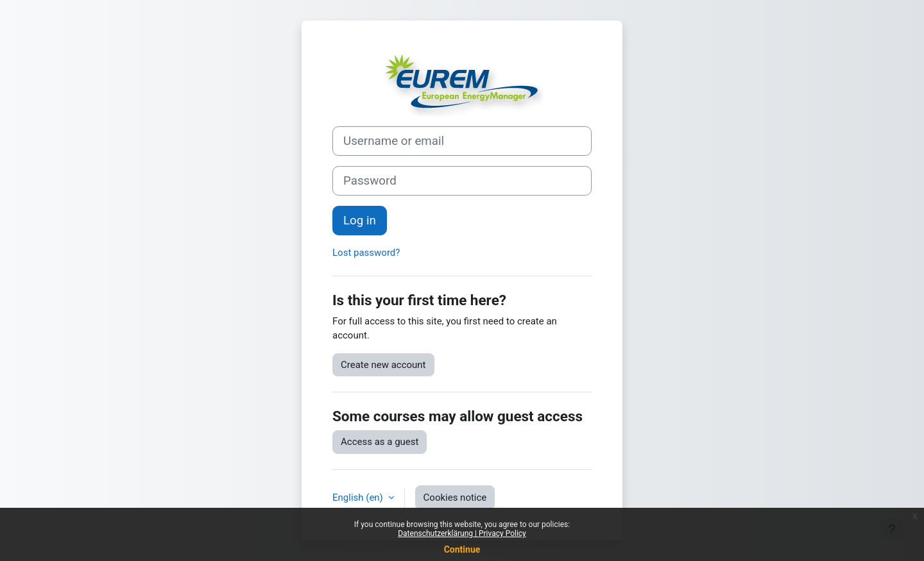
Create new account (383, 365)
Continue (462, 549)
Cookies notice (455, 498)
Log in (360, 221)
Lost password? (366, 253)
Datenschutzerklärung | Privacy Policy (462, 533)
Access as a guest (380, 442)
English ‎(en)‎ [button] (359, 498)
